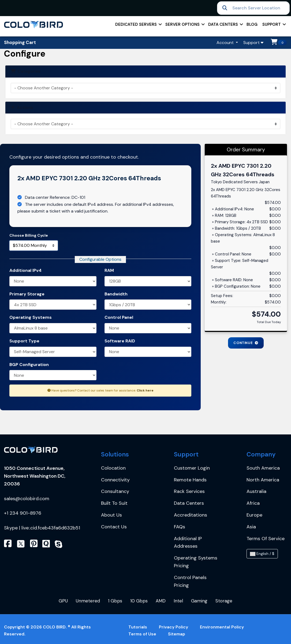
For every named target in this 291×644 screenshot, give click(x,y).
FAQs (180, 527)
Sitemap (177, 634)
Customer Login (192, 468)
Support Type (24, 341)
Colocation (113, 468)
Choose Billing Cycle (29, 235)
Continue (246, 343)
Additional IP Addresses (188, 542)
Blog (252, 24)
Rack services (189, 491)
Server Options (185, 26)
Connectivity (115, 480)
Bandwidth (116, 294)
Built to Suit (114, 503)
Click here (145, 390)
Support (253, 43)
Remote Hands (190, 480)
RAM (109, 270)
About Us (111, 515)
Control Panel (119, 317)
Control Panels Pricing (190, 581)
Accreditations (191, 515)
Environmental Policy (222, 627)
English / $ (262, 554)
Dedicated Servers (138, 26)
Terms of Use (142, 634)
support (274, 26)
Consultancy (115, 491)
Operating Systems (31, 317)
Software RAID (120, 341)
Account (226, 43)
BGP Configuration (29, 365)
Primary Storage (27, 294)
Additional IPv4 (25, 270)
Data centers (225, 26)
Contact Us (114, 527)
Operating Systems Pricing (196, 562)
